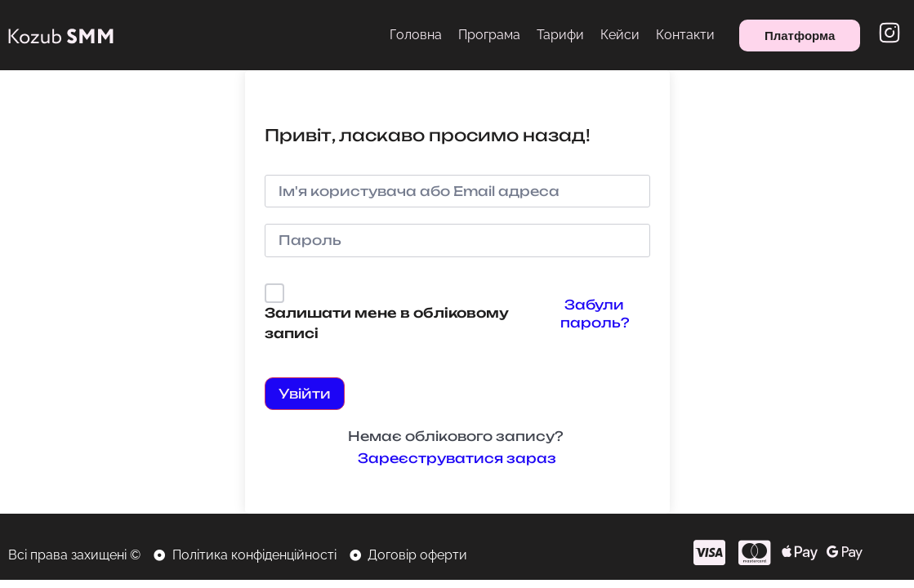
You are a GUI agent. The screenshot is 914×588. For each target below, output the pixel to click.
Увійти (305, 394)
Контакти (685, 35)
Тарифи (560, 35)
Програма (489, 35)
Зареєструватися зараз (457, 458)
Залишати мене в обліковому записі (387, 323)
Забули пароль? (595, 314)
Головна (416, 35)
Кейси (620, 35)
